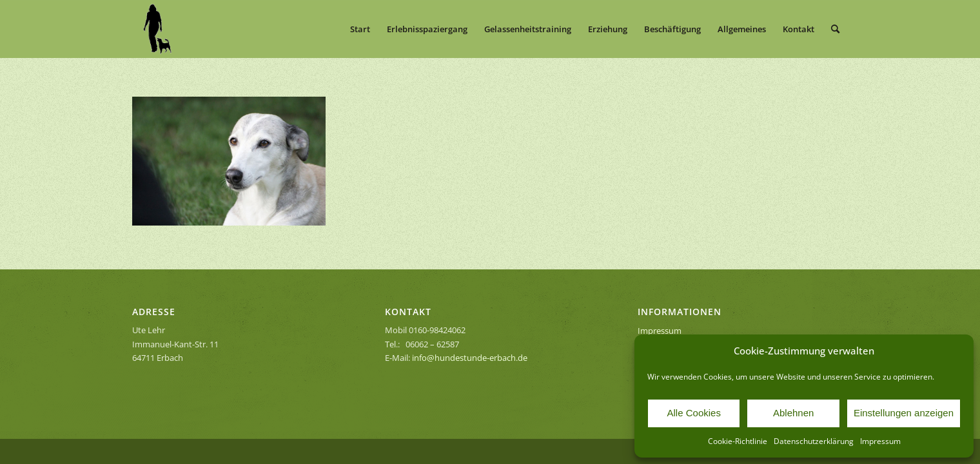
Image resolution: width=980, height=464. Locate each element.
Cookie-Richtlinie (738, 441)
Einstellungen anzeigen (904, 413)
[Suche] (835, 29)
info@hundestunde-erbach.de (470, 358)
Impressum (880, 441)
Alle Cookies (694, 413)
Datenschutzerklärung (814, 441)
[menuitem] (360, 29)
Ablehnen (793, 413)
